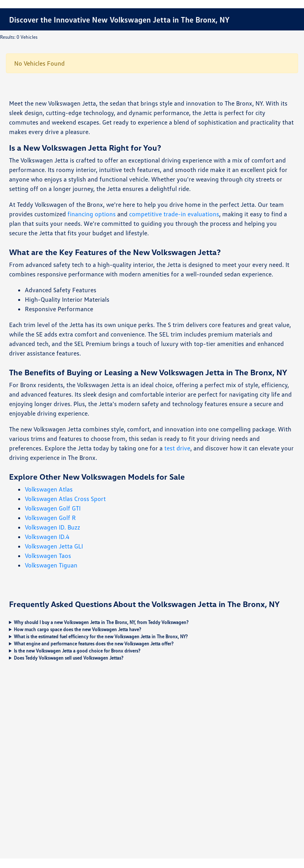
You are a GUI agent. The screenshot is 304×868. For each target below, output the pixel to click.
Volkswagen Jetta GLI (54, 546)
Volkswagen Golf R (50, 518)
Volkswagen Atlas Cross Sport (65, 499)
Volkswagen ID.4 (47, 537)
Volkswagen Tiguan (51, 565)
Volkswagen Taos (48, 556)
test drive (177, 448)
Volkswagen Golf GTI (53, 508)
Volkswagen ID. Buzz (53, 527)
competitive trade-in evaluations (174, 214)
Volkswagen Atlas (49, 489)
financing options (92, 214)
